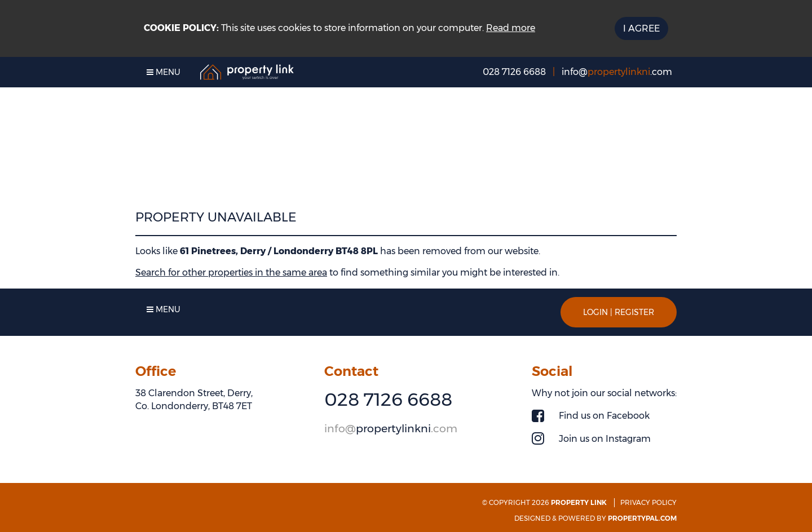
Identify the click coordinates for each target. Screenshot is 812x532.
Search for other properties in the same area (231, 272)
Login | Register (619, 312)
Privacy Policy (648, 502)
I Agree (641, 28)
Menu (164, 72)
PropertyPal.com (642, 518)
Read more (511, 28)
